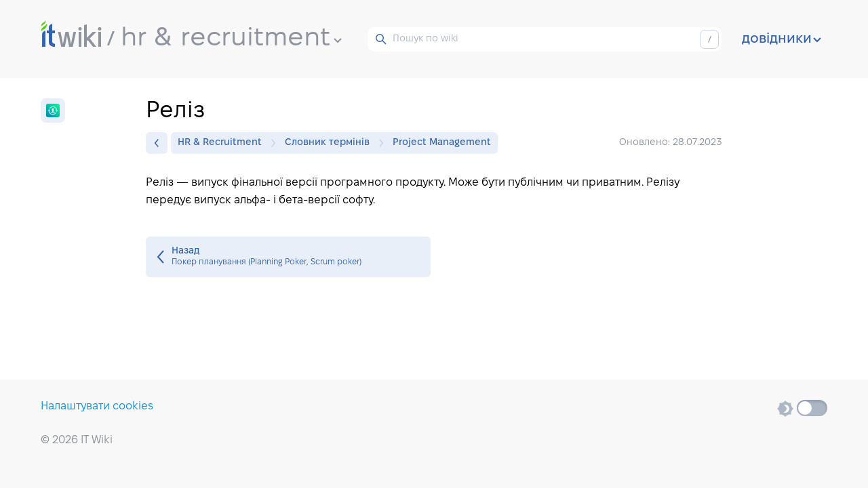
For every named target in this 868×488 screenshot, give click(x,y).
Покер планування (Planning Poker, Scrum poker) (288, 257)
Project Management (442, 143)
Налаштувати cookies (97, 406)
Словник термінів (331, 143)
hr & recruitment (231, 39)
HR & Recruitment (223, 143)
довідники (782, 39)
